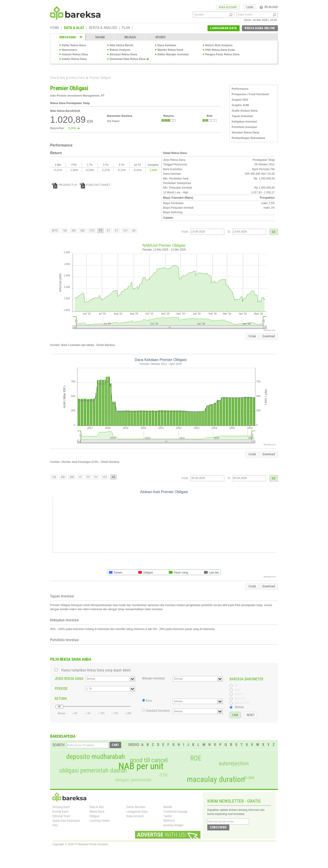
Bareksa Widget (173, 825)
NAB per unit (141, 766)
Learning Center (100, 821)
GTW (163, 775)
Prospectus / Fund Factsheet (250, 94)
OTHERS (160, 37)
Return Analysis (120, 50)
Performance (240, 89)
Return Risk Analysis (219, 45)
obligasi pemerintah (133, 780)
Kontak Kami (60, 812)
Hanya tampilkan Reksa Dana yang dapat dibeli (96, 670)
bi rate (249, 777)
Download (269, 336)
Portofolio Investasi (244, 127)
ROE (196, 758)
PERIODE (61, 689)
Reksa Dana (77, 78)
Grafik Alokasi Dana (245, 111)
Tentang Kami (61, 807)
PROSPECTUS (65, 185)
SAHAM (100, 37)
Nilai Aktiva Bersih (122, 45)
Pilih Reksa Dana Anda (220, 50)
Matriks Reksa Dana (170, 50)
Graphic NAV (240, 100)
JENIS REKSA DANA (69, 679)
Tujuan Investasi (242, 116)
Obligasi (95, 816)
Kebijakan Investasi (244, 122)
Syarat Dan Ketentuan (66, 821)
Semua (239, 707)
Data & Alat (57, 78)
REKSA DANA (68, 37)
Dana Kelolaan (167, 45)
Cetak (252, 336)
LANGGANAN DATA (224, 28)
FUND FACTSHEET (95, 185)
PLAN (126, 28)
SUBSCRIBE (218, 827)
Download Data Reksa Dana (128, 59)
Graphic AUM (240, 105)
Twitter (168, 816)
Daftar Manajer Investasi (173, 54)
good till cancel (149, 760)
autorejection (234, 763)
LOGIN (250, 7)
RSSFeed (169, 821)
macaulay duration (216, 779)
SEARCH (58, 745)
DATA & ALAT (74, 28)
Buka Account (135, 816)
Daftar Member (136, 807)
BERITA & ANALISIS (103, 28)
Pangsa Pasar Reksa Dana (222, 54)
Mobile (168, 807)
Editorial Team (61, 816)
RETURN (61, 699)
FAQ (55, 825)
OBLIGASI (130, 37)
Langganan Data (137, 812)
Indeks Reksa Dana (74, 59)
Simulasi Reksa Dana (123, 54)
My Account (269, 7)
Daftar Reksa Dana (74, 45)
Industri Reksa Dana (75, 54)
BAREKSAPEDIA (63, 736)
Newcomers (69, 50)
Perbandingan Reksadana (248, 138)
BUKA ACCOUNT (228, 7)
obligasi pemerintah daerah (93, 771)
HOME (55, 28)
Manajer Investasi (153, 678)
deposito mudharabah (96, 757)
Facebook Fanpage (176, 812)
